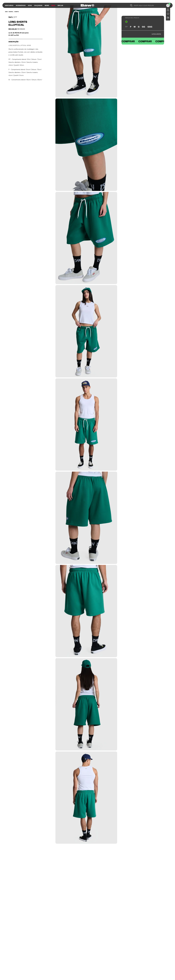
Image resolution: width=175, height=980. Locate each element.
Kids (30, 5)
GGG (150, 27)
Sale (53, 5)
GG (144, 27)
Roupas (11, 12)
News (47, 5)
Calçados (38, 5)
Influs (60, 5)
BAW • (7, 12)
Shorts (17, 12)
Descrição (14, 42)
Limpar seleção (156, 34)
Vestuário (9, 5)
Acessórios (21, 5)
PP (126, 27)
